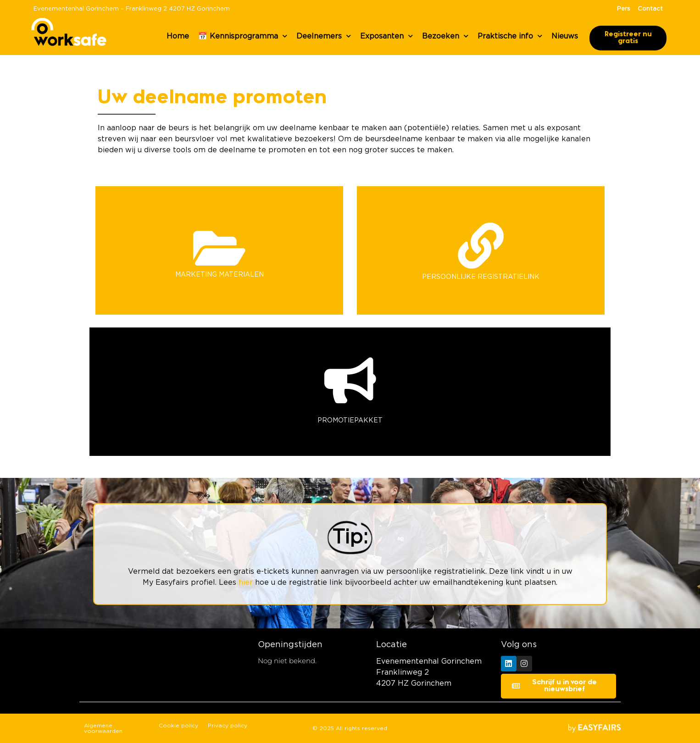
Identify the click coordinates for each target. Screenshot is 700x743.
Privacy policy (228, 726)
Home (178, 36)
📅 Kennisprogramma (243, 36)
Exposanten (386, 36)
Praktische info (510, 36)
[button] (628, 38)
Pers (624, 9)
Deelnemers (324, 36)
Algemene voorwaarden (103, 728)
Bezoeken (445, 36)
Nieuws (565, 36)
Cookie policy (178, 726)
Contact (650, 9)
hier (246, 582)
